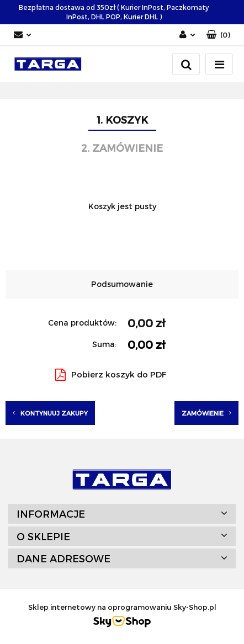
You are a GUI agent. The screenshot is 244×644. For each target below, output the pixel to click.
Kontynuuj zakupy (50, 413)
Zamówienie (206, 413)
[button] (218, 35)
